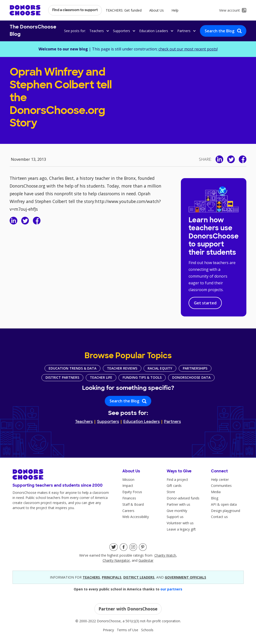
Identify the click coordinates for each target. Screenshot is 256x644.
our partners (171, 589)
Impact (128, 486)
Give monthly (177, 511)
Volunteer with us (180, 523)
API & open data (224, 504)
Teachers (84, 422)
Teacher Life (101, 377)
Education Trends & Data (72, 368)
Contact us (219, 517)
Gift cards (174, 486)
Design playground (226, 511)
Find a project (177, 479)
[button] (98, 31)
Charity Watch (165, 555)
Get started (205, 303)
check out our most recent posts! (188, 49)
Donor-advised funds (183, 498)
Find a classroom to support (75, 10)
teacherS (91, 577)
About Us (157, 10)
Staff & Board (133, 504)
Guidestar (146, 560)
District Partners (62, 377)
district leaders (139, 577)
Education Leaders (141, 422)
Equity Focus (132, 492)
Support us (175, 517)
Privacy (108, 630)
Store (171, 492)
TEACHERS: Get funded (124, 10)
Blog (215, 498)
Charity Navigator (116, 560)
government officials (185, 577)
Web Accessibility (136, 517)
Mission (128, 479)
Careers (128, 511)
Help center (220, 479)
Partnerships (195, 368)
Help (175, 10)
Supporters (108, 422)
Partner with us (178, 504)
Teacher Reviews (122, 368)
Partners (172, 422)
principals (112, 577)
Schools (147, 630)
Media (216, 492)
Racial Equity (160, 368)
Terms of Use (128, 630)
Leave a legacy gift (181, 529)
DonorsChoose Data (191, 377)
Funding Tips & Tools (142, 377)
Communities (221, 486)
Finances (129, 498)
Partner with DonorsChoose (128, 609)
